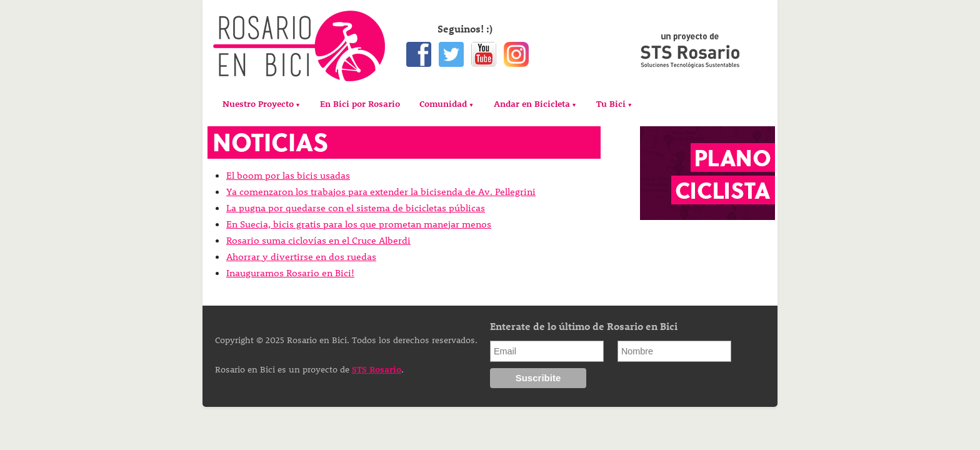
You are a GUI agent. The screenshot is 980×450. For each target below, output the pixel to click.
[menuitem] (262, 104)
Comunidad (443, 103)
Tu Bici (611, 103)
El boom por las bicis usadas (288, 175)
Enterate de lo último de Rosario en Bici (584, 326)
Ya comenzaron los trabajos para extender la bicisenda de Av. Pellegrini (381, 191)
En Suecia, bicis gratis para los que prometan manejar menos (359, 224)
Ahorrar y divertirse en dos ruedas (301, 256)
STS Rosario (377, 369)
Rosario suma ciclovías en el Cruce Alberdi (318, 240)
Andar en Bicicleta (532, 103)
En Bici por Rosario (360, 103)
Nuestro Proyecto (258, 103)
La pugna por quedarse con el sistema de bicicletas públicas (356, 207)
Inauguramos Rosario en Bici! (290, 272)
